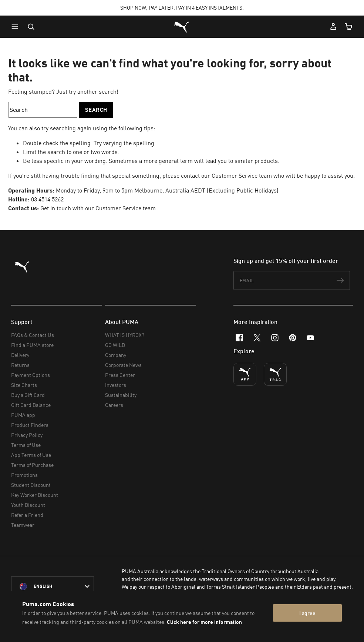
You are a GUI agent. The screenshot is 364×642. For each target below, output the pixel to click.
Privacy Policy (27, 435)
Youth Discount (28, 505)
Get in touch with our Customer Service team (98, 208)
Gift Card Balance (31, 405)
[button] (17, 27)
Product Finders (30, 425)
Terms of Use (26, 445)
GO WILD (115, 345)
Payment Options (31, 375)
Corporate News (123, 365)
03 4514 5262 (47, 199)
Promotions (24, 475)
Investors (116, 385)
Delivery (20, 355)
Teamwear (23, 525)
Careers (114, 405)
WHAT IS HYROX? (125, 335)
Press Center (120, 375)
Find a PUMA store (32, 345)
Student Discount (31, 485)
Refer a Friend (27, 515)
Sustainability (121, 395)
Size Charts (24, 385)
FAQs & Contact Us (33, 335)
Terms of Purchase (32, 465)
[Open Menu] (17, 27)
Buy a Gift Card (28, 395)
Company (116, 355)
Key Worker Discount (35, 495)
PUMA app (23, 415)
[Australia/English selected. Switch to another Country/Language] (53, 586)
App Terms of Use (31, 455)
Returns (20, 365)
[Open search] (31, 27)
